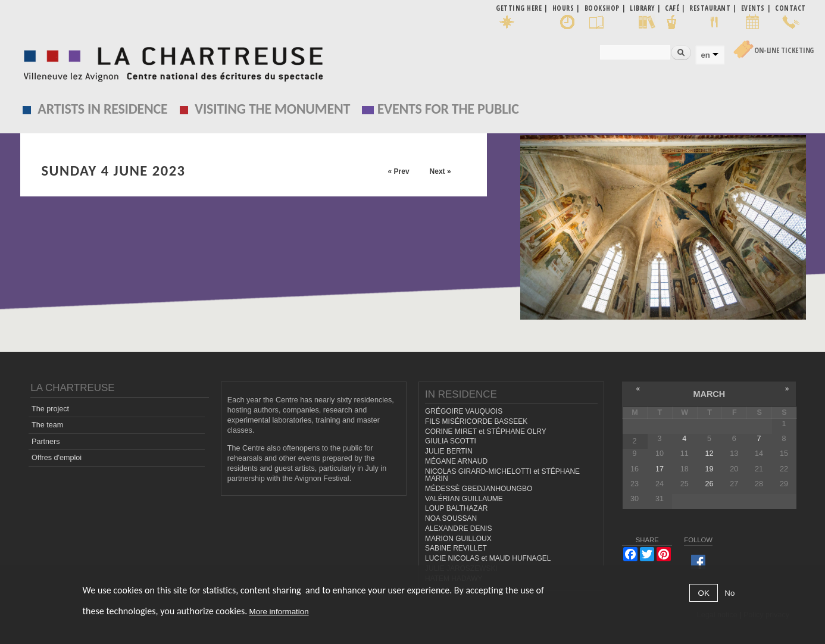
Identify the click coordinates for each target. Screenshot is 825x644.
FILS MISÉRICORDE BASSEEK (476, 421)
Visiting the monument (272, 109)
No (729, 593)
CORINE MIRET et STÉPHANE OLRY (486, 432)
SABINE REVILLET (456, 548)
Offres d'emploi (57, 458)
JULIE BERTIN (449, 451)
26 (710, 484)
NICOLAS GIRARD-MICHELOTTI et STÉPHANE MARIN (502, 475)
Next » (440, 171)
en (705, 55)
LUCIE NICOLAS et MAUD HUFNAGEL (488, 558)
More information (279, 612)
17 (660, 469)
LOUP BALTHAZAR (456, 508)
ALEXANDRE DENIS (458, 529)
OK (704, 593)
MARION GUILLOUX (458, 539)
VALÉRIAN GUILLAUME (464, 499)
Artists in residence (102, 109)
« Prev (399, 171)
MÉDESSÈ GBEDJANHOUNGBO (479, 489)
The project (50, 409)
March (709, 394)
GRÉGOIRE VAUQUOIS (464, 411)
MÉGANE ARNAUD (456, 461)
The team (47, 425)
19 (710, 469)
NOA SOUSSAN (451, 518)
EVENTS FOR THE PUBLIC (448, 109)
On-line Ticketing (784, 50)
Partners (46, 442)
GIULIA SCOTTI (451, 441)
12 (710, 454)
